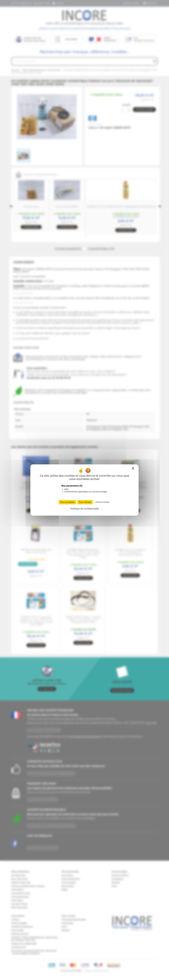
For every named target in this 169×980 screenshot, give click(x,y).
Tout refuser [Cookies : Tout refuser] (85, 502)
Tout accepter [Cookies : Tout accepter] (67, 502)
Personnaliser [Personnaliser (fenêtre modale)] (103, 502)
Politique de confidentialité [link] (84, 509)
